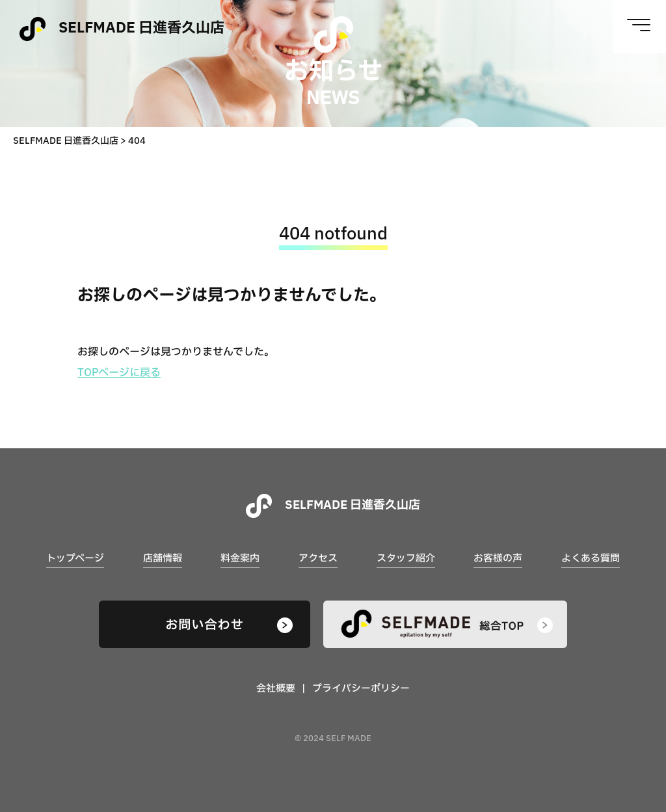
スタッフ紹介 (406, 559)
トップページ (75, 559)
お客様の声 (498, 559)
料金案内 (240, 559)
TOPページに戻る (119, 373)
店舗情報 (163, 559)
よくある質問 (591, 559)
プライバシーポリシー (361, 689)
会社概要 (276, 689)
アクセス (318, 559)
